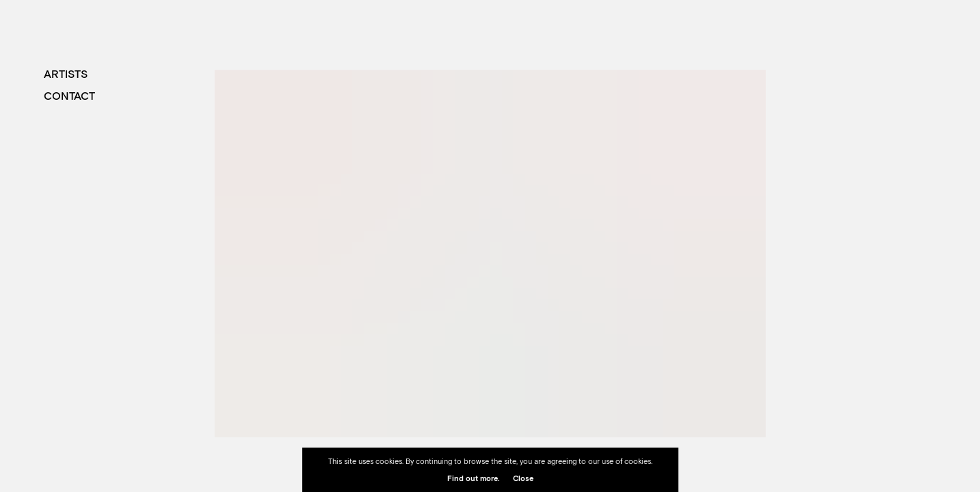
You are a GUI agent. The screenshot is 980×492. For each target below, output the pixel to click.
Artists (66, 74)
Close (523, 478)
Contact (69, 96)
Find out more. (473, 478)
